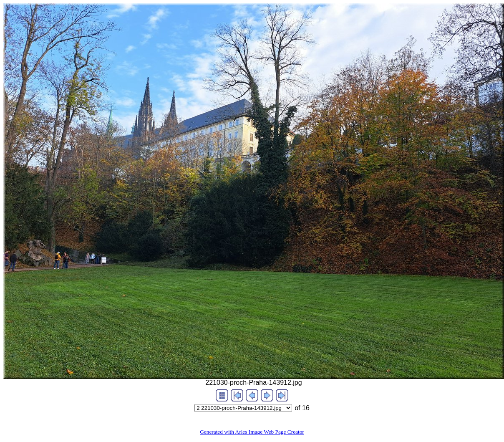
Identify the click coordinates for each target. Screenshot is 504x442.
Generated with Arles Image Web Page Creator (252, 432)
